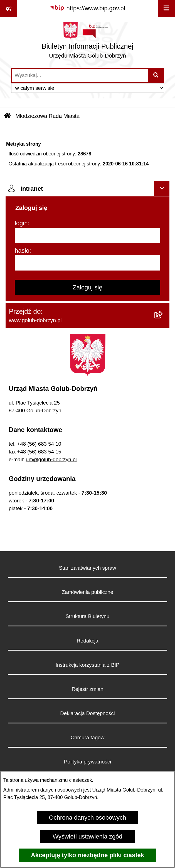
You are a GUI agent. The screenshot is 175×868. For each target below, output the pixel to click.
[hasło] (87, 263)
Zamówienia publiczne (87, 592)
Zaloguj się (87, 287)
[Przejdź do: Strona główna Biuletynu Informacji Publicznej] (7, 116)
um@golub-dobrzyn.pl (51, 459)
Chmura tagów (88, 737)
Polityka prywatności (87, 762)
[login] (87, 235)
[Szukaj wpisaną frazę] (156, 75)
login (21, 223)
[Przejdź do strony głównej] (87, 42)
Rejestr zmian (87, 689)
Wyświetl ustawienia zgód (87, 836)
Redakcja (88, 641)
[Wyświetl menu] (167, 8)
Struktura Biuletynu (88, 616)
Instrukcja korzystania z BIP (88, 665)
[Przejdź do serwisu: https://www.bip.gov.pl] (87, 8)
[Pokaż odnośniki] (8, 8)
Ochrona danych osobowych (88, 818)
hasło (22, 251)
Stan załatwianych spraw (88, 568)
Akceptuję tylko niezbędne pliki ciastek (87, 855)
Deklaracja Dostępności (87, 713)
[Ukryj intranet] (162, 189)
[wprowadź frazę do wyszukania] (80, 75)
